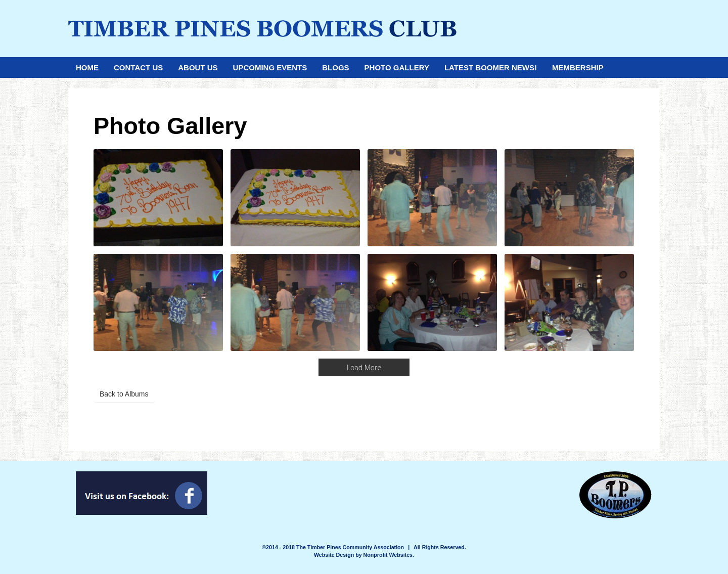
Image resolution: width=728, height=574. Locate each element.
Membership (578, 68)
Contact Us (138, 68)
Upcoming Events (270, 68)
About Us (198, 68)
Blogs (335, 68)
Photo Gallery (397, 68)
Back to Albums (124, 394)
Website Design (335, 555)
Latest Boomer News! (491, 68)
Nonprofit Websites (388, 555)
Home (87, 68)
